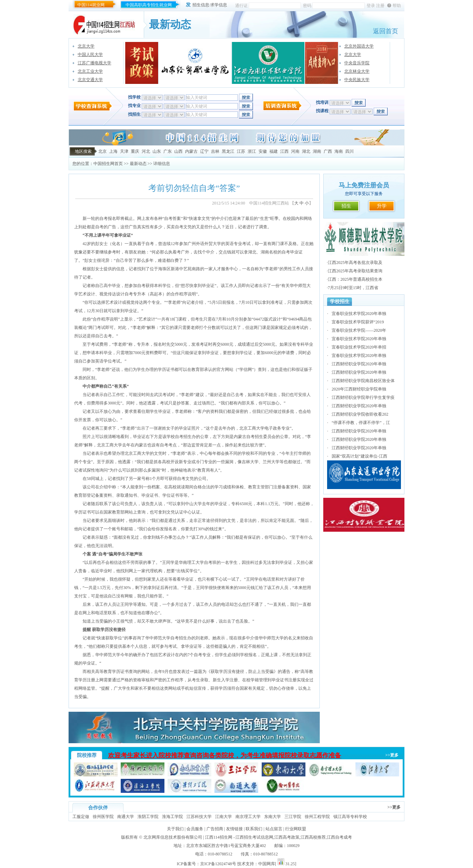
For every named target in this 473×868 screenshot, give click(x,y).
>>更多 (392, 755)
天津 (124, 151)
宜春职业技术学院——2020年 (359, 330)
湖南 (317, 151)
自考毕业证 (292, 252)
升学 (382, 206)
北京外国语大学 (359, 46)
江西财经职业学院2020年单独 (359, 364)
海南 (339, 151)
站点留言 (274, 829)
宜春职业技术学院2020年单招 (359, 347)
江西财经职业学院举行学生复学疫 (363, 397)
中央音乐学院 (357, 63)
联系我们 (254, 829)
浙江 (252, 151)
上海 (113, 151)
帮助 (397, 6)
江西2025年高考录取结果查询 (355, 271)
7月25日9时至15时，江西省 (353, 288)
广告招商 (215, 829)
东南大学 (273, 817)
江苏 (241, 151)
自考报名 (108, 218)
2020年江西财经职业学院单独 (359, 389)
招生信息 (201, 5)
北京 (103, 151)
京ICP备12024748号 (218, 864)
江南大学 (224, 817)
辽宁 (204, 151)
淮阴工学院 (148, 817)
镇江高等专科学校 (350, 817)
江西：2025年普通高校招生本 (355, 279)
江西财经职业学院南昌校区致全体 (363, 381)
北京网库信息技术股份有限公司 (173, 837)
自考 (99, 227)
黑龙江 (228, 151)
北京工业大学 (90, 71)
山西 (178, 151)
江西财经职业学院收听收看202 (360, 414)
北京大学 (86, 46)
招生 (346, 206)
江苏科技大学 (199, 817)
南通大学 (126, 817)
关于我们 (175, 829)
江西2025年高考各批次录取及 (355, 263)
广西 (328, 151)
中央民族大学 (357, 80)
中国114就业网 (91, 5)
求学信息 (219, 5)
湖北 (306, 151)
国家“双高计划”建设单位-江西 (359, 456)
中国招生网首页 (108, 164)
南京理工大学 (248, 817)
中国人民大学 (90, 55)
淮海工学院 (172, 817)
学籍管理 (259, 680)
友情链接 (234, 829)
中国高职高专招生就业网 (149, 5)
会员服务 (195, 829)
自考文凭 (183, 227)
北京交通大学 (90, 80)
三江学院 (293, 817)
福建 (274, 151)
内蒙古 (191, 151)
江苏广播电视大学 (94, 63)
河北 (146, 151)
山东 (157, 151)
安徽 (263, 151)
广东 (168, 151)
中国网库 (267, 864)
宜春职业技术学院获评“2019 (358, 322)
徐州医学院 (103, 817)
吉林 (215, 151)
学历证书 (120, 672)
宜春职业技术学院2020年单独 (359, 314)
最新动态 (138, 164)
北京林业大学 (357, 71)
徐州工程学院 (317, 817)
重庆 (135, 151)
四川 (350, 151)
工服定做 (81, 817)
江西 (284, 151)
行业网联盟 (296, 829)
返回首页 (386, 31)
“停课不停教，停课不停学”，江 (361, 423)
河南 (295, 151)
